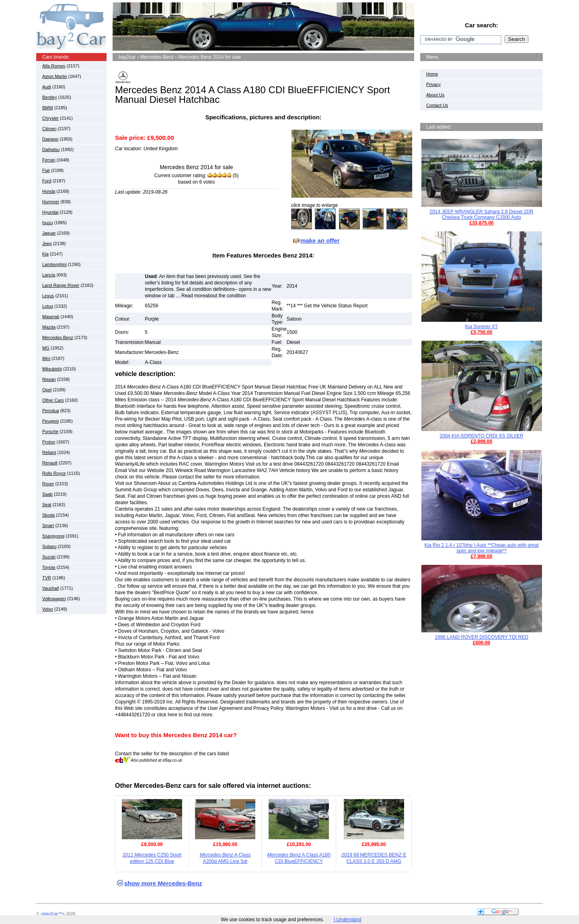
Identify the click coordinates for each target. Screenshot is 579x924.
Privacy (433, 84)
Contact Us (437, 105)
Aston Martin (55, 76)
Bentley (50, 97)
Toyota (49, 567)
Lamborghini (54, 264)
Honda (49, 191)
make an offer (320, 240)
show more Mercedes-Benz (163, 883)
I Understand (348, 920)
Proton (49, 442)
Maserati (51, 317)
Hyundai (50, 212)
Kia (45, 254)
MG (46, 348)
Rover (48, 484)
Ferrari (49, 160)
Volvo (48, 609)
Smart (48, 525)
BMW (48, 108)
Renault (50, 463)
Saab (47, 494)
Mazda (49, 327)
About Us (435, 95)
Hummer (51, 202)
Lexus (48, 296)
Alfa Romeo (54, 66)
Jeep (47, 243)
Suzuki (49, 557)
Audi (47, 87)
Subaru (49, 546)
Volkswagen (54, 599)
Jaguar (49, 233)
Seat (47, 505)
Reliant (49, 452)
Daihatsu (51, 149)
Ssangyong (53, 536)
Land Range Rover (61, 285)
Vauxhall (50, 588)
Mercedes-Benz (58, 337)
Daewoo (50, 139)
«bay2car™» (53, 914)
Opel (47, 390)
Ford (47, 181)
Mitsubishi (52, 369)
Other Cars (53, 400)
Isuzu (47, 223)
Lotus (48, 306)
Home (432, 74)
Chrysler (50, 118)
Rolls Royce (54, 473)
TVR (47, 578)
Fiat (46, 170)
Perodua (51, 411)
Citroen (49, 129)
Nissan (49, 379)
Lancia (49, 275)
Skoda (48, 515)
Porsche (50, 431)
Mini (46, 358)
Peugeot (50, 421)
